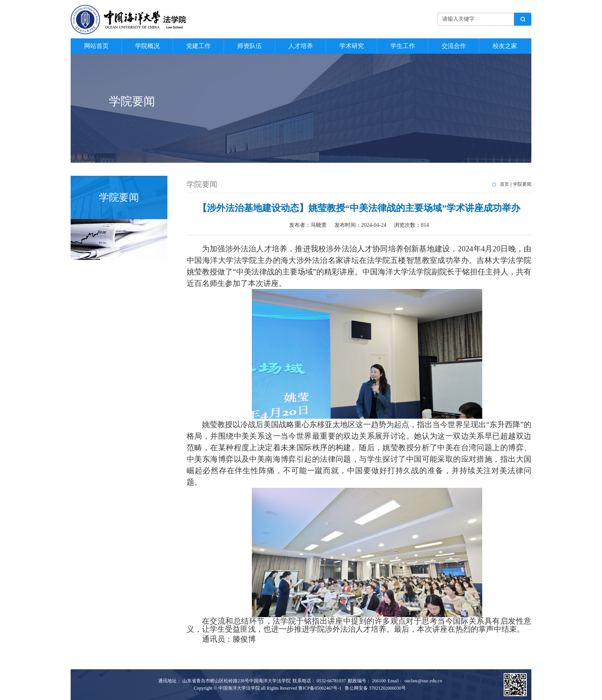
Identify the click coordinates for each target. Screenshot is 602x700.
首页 (504, 184)
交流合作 (454, 46)
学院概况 (147, 46)
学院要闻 (522, 184)
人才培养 (301, 46)
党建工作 (198, 46)
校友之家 (505, 46)
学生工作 (403, 46)
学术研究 (352, 46)
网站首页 (96, 46)
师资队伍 (250, 46)
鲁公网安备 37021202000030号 (375, 688)
